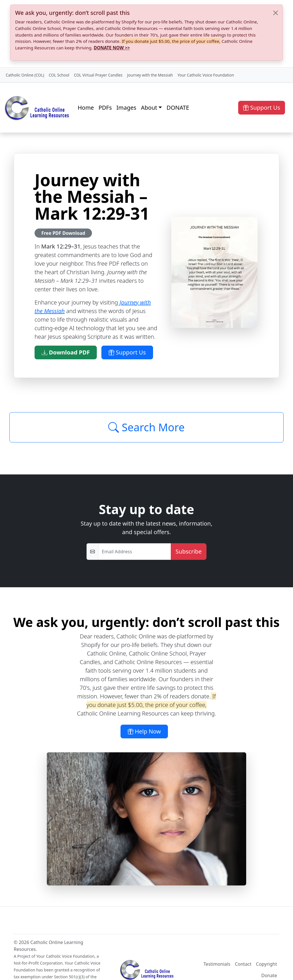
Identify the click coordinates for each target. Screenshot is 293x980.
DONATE (178, 108)
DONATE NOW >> (112, 48)
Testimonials (217, 964)
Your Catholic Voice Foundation (206, 75)
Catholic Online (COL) (25, 75)
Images (127, 108)
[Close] (276, 13)
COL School (59, 75)
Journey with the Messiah (150, 75)
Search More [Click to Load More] (146, 427)
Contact (243, 964)
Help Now (144, 731)
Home (86, 108)
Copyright (266, 964)
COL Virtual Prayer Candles (98, 75)
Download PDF (66, 352)
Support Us (262, 108)
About (149, 108)
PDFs (105, 108)
